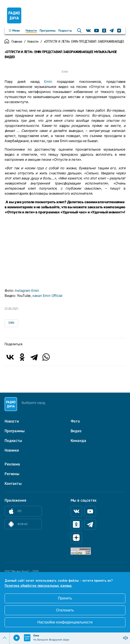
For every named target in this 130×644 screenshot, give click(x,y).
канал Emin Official (47, 296)
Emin (48, 82)
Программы (48, 31)
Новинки (12, 450)
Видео (76, 431)
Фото (75, 421)
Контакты (13, 484)
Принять (65, 598)
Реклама (12, 464)
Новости (31, 31)
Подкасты (65, 31)
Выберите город (33, 403)
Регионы (12, 474)
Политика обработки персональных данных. (38, 586)
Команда (78, 441)
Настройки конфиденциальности (65, 622)
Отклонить (65, 610)
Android (16, 524)
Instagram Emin (27, 291)
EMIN (11, 323)
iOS (13, 511)
